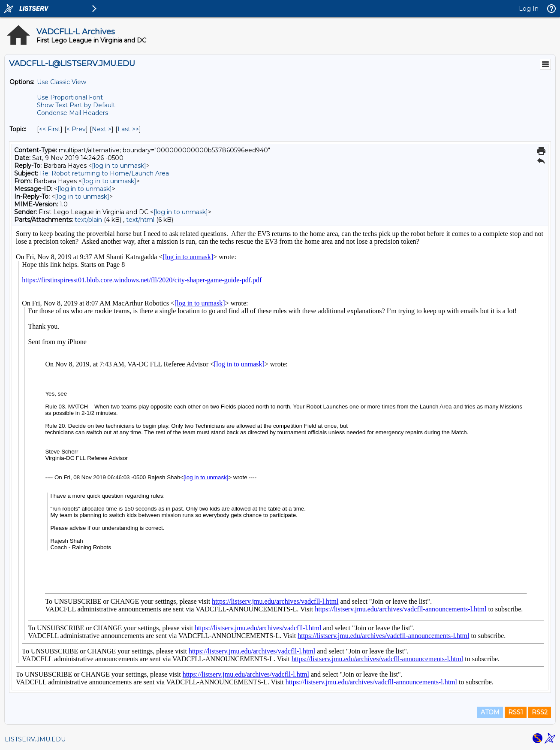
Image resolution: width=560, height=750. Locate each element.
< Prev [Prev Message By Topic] (76, 129)
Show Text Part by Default (76, 105)
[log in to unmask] (119, 166)
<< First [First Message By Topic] (50, 129)
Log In (529, 9)
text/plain (88, 220)
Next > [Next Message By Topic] (102, 129)
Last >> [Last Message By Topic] (128, 129)
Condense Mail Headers (72, 113)
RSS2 (540, 712)
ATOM (490, 712)
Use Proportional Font (70, 97)
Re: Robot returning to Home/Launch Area (104, 173)
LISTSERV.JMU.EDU (35, 739)
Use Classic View (62, 82)
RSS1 (516, 712)
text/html (140, 220)
